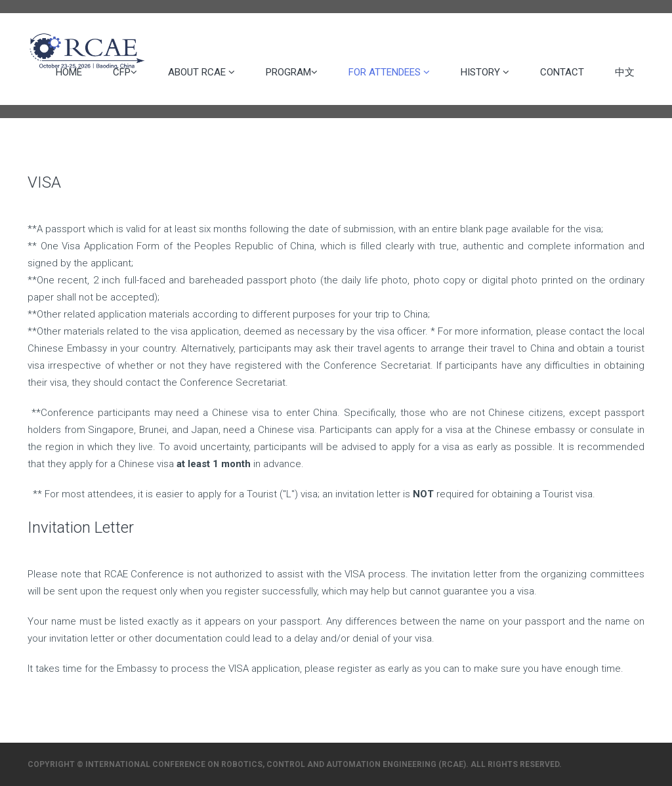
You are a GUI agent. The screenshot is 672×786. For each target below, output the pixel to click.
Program (292, 72)
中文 (625, 72)
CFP (125, 72)
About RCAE (201, 72)
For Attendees (389, 72)
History (485, 72)
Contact (562, 72)
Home (69, 72)
